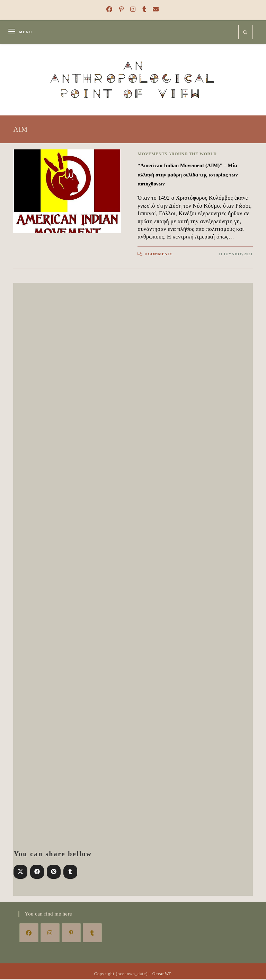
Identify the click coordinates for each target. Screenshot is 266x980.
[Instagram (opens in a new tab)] (132, 10)
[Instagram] (50, 934)
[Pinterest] (71, 934)
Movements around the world (177, 155)
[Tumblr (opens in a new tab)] (143, 10)
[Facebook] (29, 934)
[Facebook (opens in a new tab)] (108, 10)
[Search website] (246, 33)
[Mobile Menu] (20, 32)
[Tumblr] (92, 934)
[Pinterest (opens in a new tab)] (121, 10)
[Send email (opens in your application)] (154, 10)
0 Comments (159, 255)
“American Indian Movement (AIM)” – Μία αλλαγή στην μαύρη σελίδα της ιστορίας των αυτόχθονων (188, 176)
